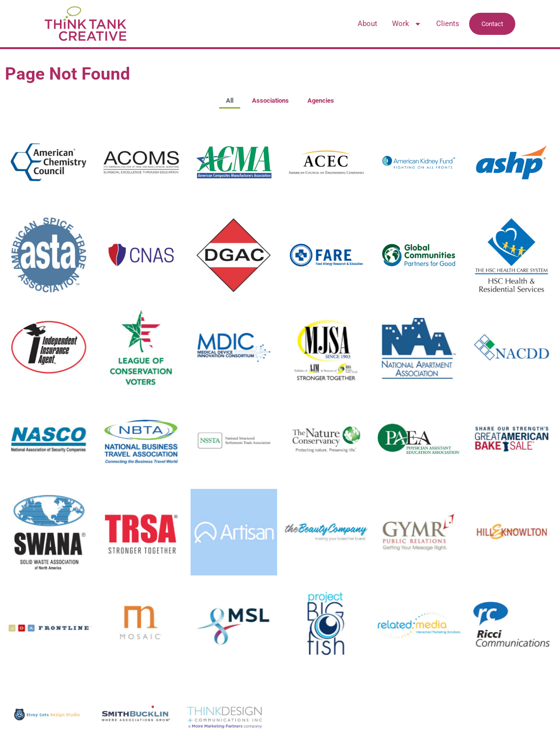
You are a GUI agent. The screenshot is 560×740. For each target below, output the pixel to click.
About (367, 24)
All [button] (230, 100)
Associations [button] (270, 100)
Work (407, 24)
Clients (448, 24)
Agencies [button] (321, 100)
